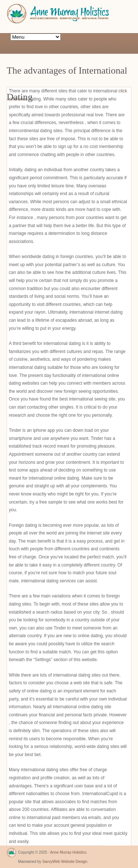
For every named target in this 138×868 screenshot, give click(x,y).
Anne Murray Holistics (68, 852)
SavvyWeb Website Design (65, 862)
